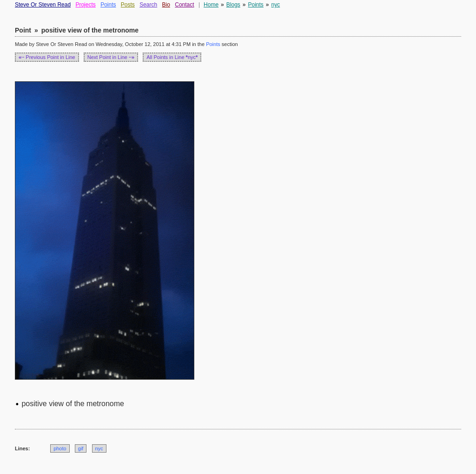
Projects (85, 5)
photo (60, 448)
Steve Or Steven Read (43, 5)
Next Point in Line (111, 57)
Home (211, 5)
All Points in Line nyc (172, 57)
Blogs (233, 5)
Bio (166, 5)
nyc (276, 5)
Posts (128, 5)
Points (108, 5)
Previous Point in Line (47, 57)
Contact (184, 5)
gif (81, 448)
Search (148, 5)
